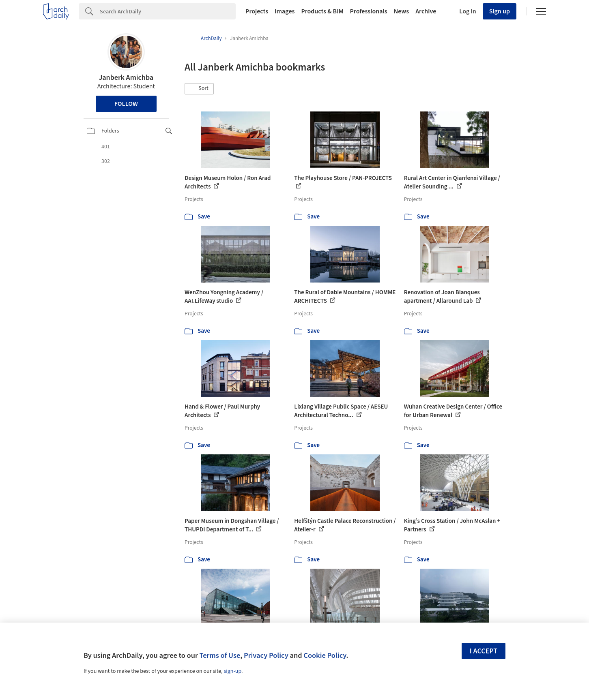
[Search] (168, 11)
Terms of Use (220, 655)
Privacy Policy (266, 655)
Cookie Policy (325, 655)
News (401, 11)
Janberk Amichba (126, 78)
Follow (126, 104)
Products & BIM (322, 11)
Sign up (500, 11)
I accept (484, 651)
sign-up (232, 671)
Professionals (369, 11)
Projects (257, 11)
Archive (426, 11)
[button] (199, 89)
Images (285, 11)
